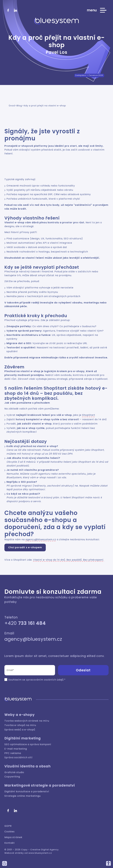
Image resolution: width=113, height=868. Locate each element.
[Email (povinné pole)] (30, 670)
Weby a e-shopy (20, 715)
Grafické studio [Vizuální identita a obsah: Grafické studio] (14, 772)
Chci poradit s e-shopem (25, 547)
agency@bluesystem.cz (41, 539)
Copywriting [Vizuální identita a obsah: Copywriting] (12, 777)
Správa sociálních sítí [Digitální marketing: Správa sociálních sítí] (18, 757)
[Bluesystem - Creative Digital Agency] (57, 21)
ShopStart (89, 415)
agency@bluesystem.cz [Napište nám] (33, 639)
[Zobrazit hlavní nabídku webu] (97, 10)
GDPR (8, 826)
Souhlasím (15, 680)
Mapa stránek (13, 837)
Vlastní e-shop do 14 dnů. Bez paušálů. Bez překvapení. (69, 560)
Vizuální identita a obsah (28, 766)
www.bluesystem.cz (40, 853)
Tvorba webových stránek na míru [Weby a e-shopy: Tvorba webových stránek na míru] (27, 721)
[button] (82, 670)
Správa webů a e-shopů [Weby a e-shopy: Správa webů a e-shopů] (20, 730)
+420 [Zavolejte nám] (25, 623)
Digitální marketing (23, 738)
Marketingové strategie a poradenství (40, 785)
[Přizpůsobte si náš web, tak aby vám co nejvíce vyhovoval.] (108, 863)
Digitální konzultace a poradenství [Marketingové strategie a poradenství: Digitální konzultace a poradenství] (27, 791)
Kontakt (10, 843)
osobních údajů (54, 680)
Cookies (9, 832)
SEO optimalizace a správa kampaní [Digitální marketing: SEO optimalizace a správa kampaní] (28, 744)
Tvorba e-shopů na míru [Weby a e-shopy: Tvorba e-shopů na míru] (20, 725)
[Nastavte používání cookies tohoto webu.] (5, 863)
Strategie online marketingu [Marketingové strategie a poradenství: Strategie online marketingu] (23, 796)
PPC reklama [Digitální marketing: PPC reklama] (13, 753)
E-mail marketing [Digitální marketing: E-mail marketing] (16, 749)
